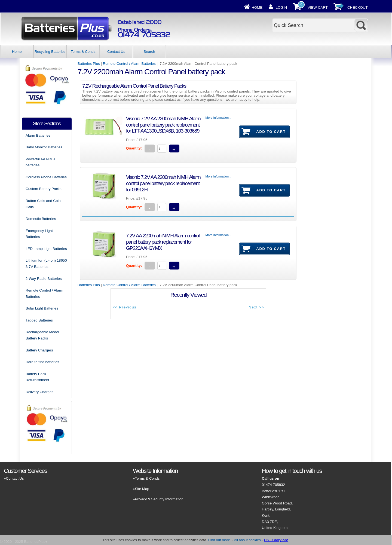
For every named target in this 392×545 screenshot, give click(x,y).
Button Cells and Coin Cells (43, 204)
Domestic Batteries (41, 219)
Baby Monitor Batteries (44, 147)
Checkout (358, 7)
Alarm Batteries (38, 135)
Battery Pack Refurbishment (37, 377)
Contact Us (116, 52)
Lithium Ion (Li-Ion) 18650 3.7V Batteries (46, 264)
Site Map (142, 489)
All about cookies (247, 540)
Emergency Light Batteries (39, 234)
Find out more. (220, 540)
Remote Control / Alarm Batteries (129, 64)
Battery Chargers (39, 350)
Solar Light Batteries (42, 308)
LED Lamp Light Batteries (46, 249)
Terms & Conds (83, 52)
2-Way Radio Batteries (44, 279)
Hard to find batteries (42, 362)
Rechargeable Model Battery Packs (42, 335)
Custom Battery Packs (44, 189)
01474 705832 (273, 485)
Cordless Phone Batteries (46, 177)
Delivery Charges (39, 392)
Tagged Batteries (39, 320)
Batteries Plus (89, 64)
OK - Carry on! (276, 540)
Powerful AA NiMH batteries (40, 162)
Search (149, 52)
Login (281, 7)
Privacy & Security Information (159, 499)
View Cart (318, 7)
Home (257, 7)
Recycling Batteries (50, 52)
